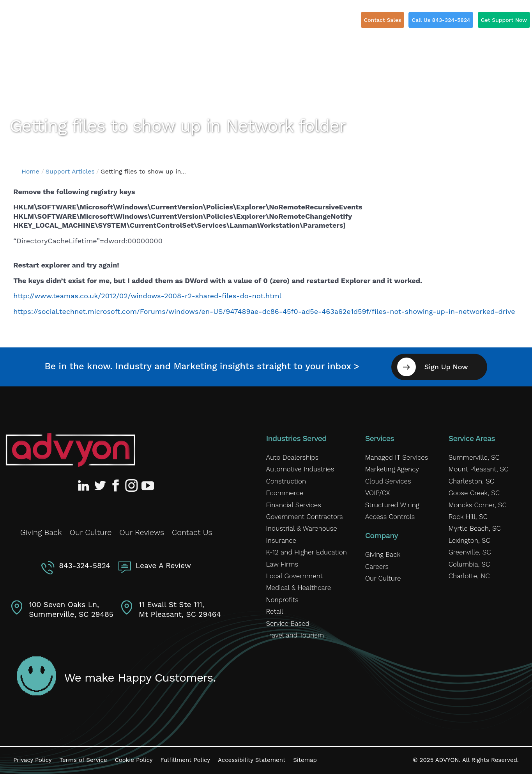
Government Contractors (305, 517)
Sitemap (305, 760)
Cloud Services (388, 481)
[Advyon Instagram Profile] (132, 485)
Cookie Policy (134, 760)
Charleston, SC (471, 481)
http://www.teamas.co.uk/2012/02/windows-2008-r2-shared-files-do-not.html (147, 296)
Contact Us (192, 532)
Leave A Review (163, 566)
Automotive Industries (300, 469)
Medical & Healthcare (299, 588)
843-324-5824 (85, 566)
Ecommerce (285, 493)
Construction (286, 481)
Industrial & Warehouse (302, 528)
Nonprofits (282, 600)
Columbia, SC (469, 564)
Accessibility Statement (252, 760)
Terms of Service (83, 760)
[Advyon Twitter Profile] (101, 485)
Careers (377, 567)
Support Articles (70, 171)
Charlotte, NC (469, 576)
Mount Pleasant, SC (479, 469)
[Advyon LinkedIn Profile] (85, 485)
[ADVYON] (50, 23)
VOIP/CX (378, 493)
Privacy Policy (32, 760)
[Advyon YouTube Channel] (147, 485)
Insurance (281, 540)
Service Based (288, 623)
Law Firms (282, 564)
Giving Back (41, 532)
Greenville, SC (470, 552)
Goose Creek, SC (474, 493)
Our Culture (90, 532)
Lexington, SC (469, 540)
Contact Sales (383, 20)
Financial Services (294, 505)
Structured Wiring (392, 505)
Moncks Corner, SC (478, 505)
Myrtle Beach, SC (475, 528)
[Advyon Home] (70, 450)
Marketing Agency (392, 469)
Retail (275, 611)
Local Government (294, 576)
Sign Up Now (446, 367)
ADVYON (447, 760)
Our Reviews (142, 532)
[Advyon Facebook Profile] (116, 485)
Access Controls (390, 517)
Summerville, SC (474, 457)
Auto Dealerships (293, 457)
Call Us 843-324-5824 (441, 20)
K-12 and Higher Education (307, 552)
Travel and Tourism (295, 635)
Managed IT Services (397, 457)
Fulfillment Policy (185, 760)
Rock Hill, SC (468, 517)
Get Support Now (504, 20)
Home (30, 171)
